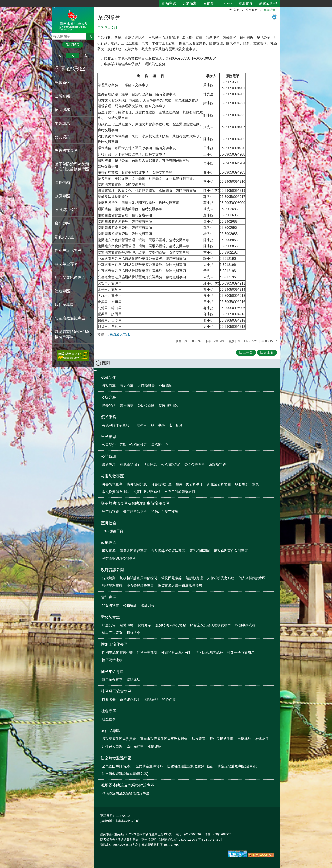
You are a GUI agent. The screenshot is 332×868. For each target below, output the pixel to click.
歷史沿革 (127, 386)
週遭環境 (127, 625)
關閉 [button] (106, 363)
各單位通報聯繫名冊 (180, 492)
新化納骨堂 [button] (64, 237)
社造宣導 (109, 719)
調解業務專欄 (112, 586)
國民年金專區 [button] (66, 264)
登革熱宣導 (110, 512)
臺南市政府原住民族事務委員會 (164, 739)
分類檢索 (190, 3)
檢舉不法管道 (112, 633)
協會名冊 (109, 699)
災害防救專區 (112, 476)
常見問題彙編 (172, 578)
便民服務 (109, 417)
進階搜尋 (73, 45)
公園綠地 (166, 386)
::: (53, 8)
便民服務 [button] (62, 110)
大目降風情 (146, 386)
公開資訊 (109, 456)
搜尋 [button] (90, 36)
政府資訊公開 (112, 570)
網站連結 (133, 680)
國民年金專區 (112, 672)
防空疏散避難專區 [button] (70, 318)
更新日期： (108, 816)
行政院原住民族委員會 (119, 739)
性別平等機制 (147, 652)
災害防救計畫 (161, 484)
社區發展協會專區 (116, 691)
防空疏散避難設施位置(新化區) (190, 766)
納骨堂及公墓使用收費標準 (211, 625)
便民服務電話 (169, 405)
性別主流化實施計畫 (117, 652)
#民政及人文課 (119, 334)
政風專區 (109, 543)
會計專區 (109, 597)
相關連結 (155, 746)
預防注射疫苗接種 (165, 512)
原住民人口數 (112, 746)
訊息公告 (109, 625)
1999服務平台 (113, 531)
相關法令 (133, 633)
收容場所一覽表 (247, 484)
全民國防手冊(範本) (117, 766)
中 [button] (73, 56)
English (226, 3)
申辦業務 (244, 739)
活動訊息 (150, 465)
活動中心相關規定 (133, 445)
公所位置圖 (146, 405)
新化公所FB (268, 3)
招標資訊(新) (171, 465)
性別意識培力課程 (210, 652)
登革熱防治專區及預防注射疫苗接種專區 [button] (72, 167)
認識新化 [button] (62, 83)
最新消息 (109, 465)
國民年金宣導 (112, 680)
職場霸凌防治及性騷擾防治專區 (128, 785)
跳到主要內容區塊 (2, 2)
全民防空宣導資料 (149, 766)
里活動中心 (160, 445)
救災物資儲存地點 (116, 492)
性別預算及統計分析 (177, 652)
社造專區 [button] (62, 291)
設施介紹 (144, 625)
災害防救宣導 (112, 484)
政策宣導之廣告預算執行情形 (180, 586)
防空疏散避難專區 (116, 758)
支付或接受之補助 (221, 578)
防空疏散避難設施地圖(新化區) (125, 774)
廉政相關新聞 (199, 551)
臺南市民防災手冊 (189, 484)
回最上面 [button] (267, 352)
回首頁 (208, 3)
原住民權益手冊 (222, 739)
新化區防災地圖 (219, 484)
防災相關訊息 (137, 484)
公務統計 (130, 605)
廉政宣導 (109, 551)
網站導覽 (169, 3)
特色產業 (169, 699)
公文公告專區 (195, 465)
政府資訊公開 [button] (66, 210)
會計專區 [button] (62, 223)
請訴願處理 (194, 578)
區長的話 (109, 405)
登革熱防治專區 (135, 512)
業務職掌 (269, 10)
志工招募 (176, 425)
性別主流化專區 (114, 644)
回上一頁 (246, 352)
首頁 (237, 10)
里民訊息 (109, 437)
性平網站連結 (112, 660)
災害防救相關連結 (147, 492)
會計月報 (148, 605)
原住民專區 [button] (64, 305)
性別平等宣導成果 (241, 652)
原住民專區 (110, 731)
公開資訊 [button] (62, 137)
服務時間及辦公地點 (171, 625)
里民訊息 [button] (62, 123)
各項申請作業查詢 (116, 425)
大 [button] (86, 56)
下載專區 (140, 425)
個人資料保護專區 (252, 578)
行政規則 (109, 578)
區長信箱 (109, 523)
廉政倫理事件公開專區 (231, 551)
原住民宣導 (135, 746)
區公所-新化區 (73, 20)
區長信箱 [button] (62, 183)
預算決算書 (110, 605)
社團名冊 (262, 739)
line (76, 69)
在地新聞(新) (129, 465)
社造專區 (109, 711)
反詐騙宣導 (218, 465)
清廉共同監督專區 (133, 551)
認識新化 (109, 378)
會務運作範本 (130, 699)
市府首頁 (246, 3)
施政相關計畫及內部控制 (138, 578)
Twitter (69, 69)
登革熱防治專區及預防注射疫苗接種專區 (135, 503)
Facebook (56, 69)
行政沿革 (109, 386)
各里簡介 (109, 445)
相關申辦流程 (245, 625)
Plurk (63, 69)
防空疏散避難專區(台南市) (237, 766)
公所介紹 (252, 10)
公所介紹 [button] (62, 96)
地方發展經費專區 (140, 586)
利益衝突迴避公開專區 (119, 558)
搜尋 (55, 35)
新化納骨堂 (110, 617)
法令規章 (199, 739)
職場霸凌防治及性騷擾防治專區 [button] (72, 334)
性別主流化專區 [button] (68, 250)
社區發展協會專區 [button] (70, 278)
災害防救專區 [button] (66, 150)
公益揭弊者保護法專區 (168, 551)
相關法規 (151, 699)
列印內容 (274, 17)
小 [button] (60, 56)
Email (83, 69)
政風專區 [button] (62, 196)
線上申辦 (158, 425)
